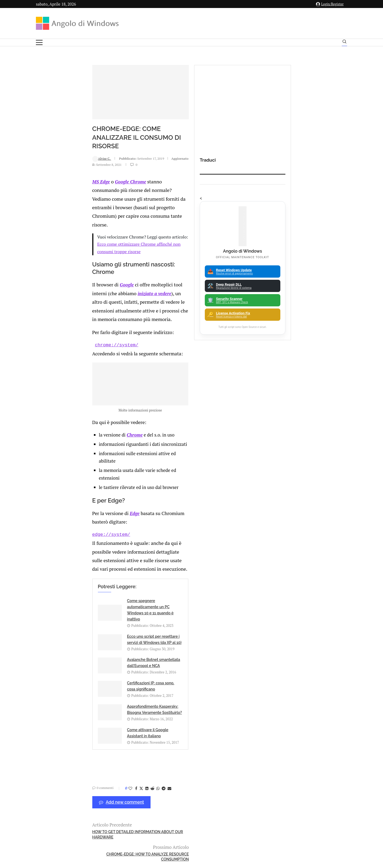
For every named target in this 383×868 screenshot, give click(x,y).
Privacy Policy (177, 815)
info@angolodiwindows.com (201, 788)
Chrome (88, 411)
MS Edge (51, 188)
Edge (83, 474)
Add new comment (72, 660)
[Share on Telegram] (114, 646)
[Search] (344, 43)
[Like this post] (81, 646)
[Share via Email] (120, 646)
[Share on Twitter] (91, 646)
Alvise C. (52, 170)
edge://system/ (62, 486)
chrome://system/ (67, 291)
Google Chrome (80, 188)
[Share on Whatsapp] (108, 646)
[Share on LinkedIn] (97, 646)
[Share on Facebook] (86, 646)
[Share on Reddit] (103, 646)
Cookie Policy (206, 815)
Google (76, 249)
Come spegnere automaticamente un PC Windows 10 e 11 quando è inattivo (108, 541)
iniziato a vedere (190, 249)
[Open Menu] (39, 42)
